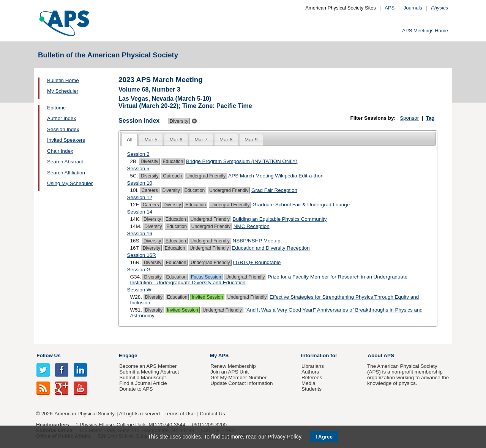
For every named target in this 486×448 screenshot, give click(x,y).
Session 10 (140, 183)
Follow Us (48, 355)
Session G (139, 270)
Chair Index (60, 151)
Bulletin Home (63, 80)
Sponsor (409, 118)
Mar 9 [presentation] (251, 140)
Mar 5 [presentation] (151, 140)
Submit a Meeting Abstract (149, 372)
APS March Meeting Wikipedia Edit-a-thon (276, 176)
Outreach (172, 176)
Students (312, 389)
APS (390, 8)
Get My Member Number (238, 378)
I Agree (324, 437)
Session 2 (138, 154)
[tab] (129, 140)
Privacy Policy (284, 437)
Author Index (62, 118)
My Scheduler (63, 91)
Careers (150, 190)
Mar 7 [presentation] (201, 140)
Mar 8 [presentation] (226, 140)
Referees (312, 378)
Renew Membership (233, 366)
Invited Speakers (66, 140)
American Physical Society (85, 414)
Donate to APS (136, 389)
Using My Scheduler (70, 183)
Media (308, 383)
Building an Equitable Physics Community (280, 219)
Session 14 (140, 212)
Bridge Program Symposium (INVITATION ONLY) (242, 161)
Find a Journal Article (143, 383)
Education (173, 161)
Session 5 (138, 169)
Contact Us (212, 414)
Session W (139, 290)
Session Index (63, 129)
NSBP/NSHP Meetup (257, 241)
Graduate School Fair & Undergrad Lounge (301, 205)
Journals (413, 8)
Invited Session (207, 297)
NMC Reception (252, 226)
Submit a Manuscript (142, 378)
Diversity (149, 161)
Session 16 (140, 233)
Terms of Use (179, 414)
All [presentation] (130, 140)
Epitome (56, 108)
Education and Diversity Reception (271, 248)
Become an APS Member (148, 366)
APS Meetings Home (425, 31)
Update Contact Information (241, 383)
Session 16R (142, 255)
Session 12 (140, 197)
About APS (381, 355)
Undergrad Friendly (206, 176)
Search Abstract (65, 162)
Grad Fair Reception (274, 190)
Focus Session (206, 277)
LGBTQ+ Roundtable (257, 262)
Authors (310, 372)
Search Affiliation (66, 173)
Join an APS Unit (230, 372)
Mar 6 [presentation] (176, 140)
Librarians (313, 366)
